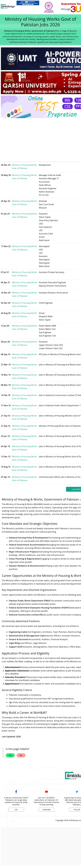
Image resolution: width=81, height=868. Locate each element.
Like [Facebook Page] (16, 810)
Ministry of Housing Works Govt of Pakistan (24, 167)
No (21, 755)
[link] (28, 3)
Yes (10, 755)
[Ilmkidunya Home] (8, 6)
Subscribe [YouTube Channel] (47, 810)
